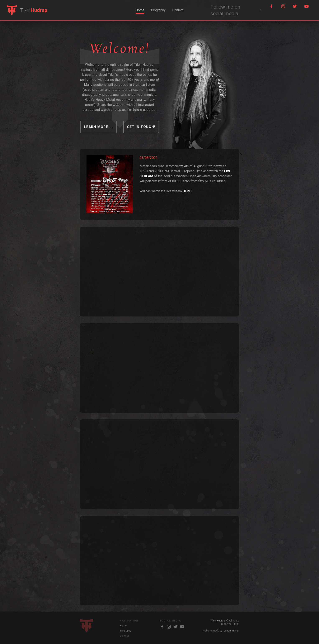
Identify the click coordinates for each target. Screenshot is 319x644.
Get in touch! (141, 127)
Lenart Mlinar (231, 631)
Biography (158, 10)
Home (140, 10)
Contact (178, 10)
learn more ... (98, 127)
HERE (187, 191)
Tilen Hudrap (218, 621)
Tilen (34, 10)
